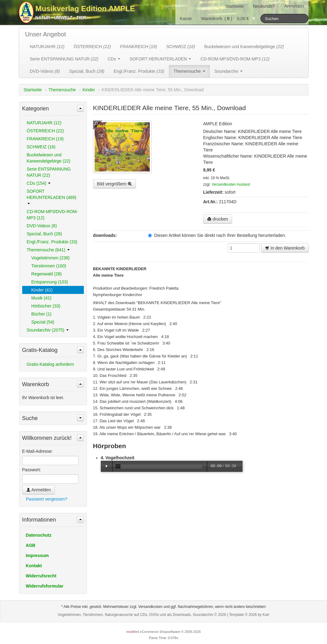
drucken (218, 219)
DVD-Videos (45, 71)
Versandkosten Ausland (231, 184)
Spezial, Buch (87, 71)
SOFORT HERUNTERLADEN (160, 59)
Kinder (89, 90)
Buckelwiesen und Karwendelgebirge (244, 47)
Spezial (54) (43, 322)
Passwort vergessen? (47, 499)
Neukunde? (264, 6)
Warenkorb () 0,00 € (229, 19)
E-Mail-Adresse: (38, 451)
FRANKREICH (139, 47)
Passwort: (32, 470)
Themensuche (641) (48, 250)
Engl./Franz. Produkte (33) (52, 242)
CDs (114, 59)
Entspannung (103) (50, 282)
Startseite (235, 6)
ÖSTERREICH (92, 47)
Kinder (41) (42, 290)
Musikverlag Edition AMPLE (85, 8)
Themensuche (189, 71)
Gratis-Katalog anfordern (50, 364)
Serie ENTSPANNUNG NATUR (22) (49, 172)
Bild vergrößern (115, 184)
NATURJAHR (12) (44, 123)
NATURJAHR (47, 47)
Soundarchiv (229, 71)
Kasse (186, 19)
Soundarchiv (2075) (48, 330)
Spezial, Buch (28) (44, 234)
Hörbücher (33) (46, 306)
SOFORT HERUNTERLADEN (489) (52, 196)
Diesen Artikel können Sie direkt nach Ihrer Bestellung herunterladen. (217, 235)
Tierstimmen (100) (49, 266)
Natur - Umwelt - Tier (61, 18)
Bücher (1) (41, 314)
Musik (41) (41, 298)
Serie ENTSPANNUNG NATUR (64, 59)
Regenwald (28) (47, 274)
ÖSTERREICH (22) (45, 131)
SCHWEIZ (180, 47)
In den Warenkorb (285, 248)
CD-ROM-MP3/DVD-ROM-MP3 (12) (52, 215)
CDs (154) (39, 183)
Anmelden (294, 6)
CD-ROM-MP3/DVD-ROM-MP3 (235, 59)
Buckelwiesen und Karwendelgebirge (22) (49, 158)
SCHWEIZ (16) (41, 147)
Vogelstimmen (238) (51, 258)
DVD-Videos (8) (42, 226)
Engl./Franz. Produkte (139, 71)
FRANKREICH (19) (45, 139)
